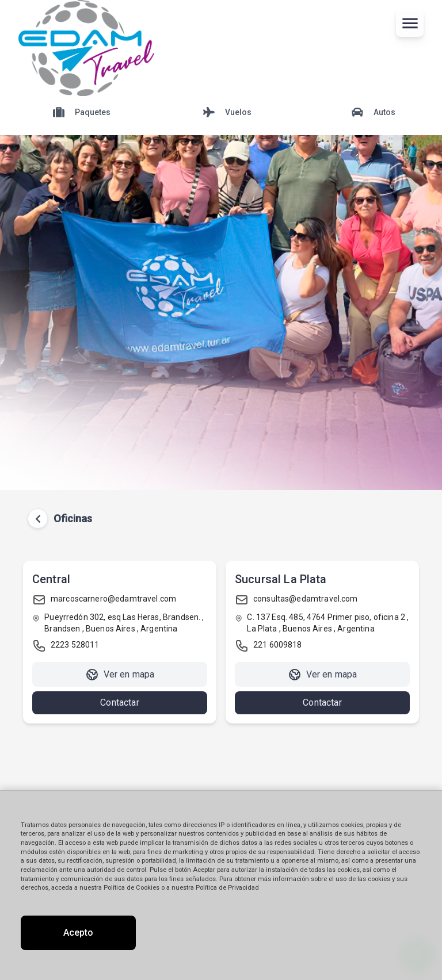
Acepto (78, 933)
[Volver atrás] (38, 519)
